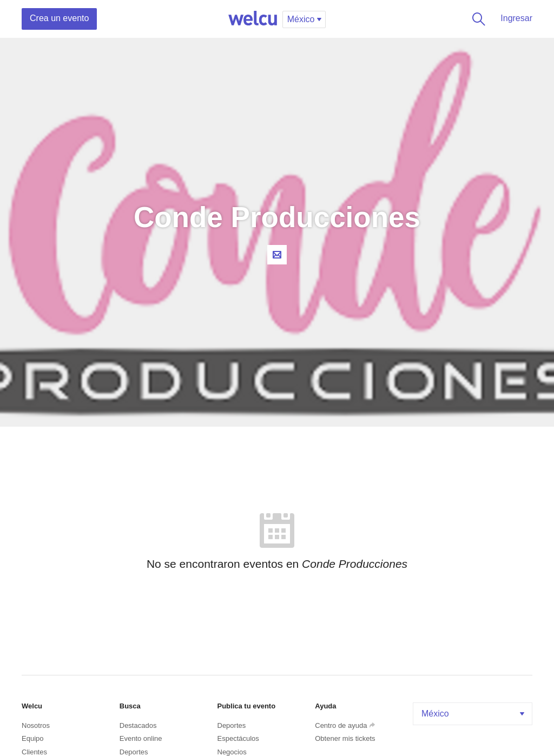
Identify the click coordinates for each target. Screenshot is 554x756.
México (474, 714)
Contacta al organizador (277, 255)
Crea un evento (59, 18)
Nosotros (36, 725)
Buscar (477, 19)
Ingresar (516, 18)
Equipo (32, 738)
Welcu (253, 19)
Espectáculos (238, 738)
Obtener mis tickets (345, 738)
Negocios (232, 752)
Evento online (141, 738)
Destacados (138, 725)
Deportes (134, 752)
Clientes (34, 752)
